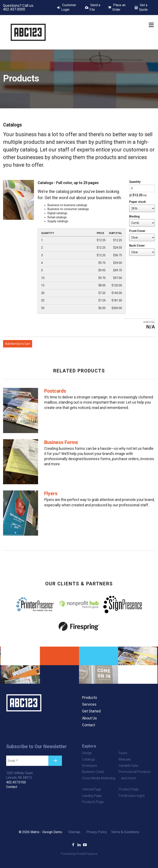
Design (87, 753)
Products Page (93, 802)
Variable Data (128, 766)
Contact (89, 725)
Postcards (55, 391)
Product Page (129, 789)
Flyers (51, 494)
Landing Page (92, 796)
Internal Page (92, 789)
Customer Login (69, 7)
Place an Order (119, 7)
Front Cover (137, 231)
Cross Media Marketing (99, 778)
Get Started (91, 711)
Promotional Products (135, 772)
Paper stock (138, 202)
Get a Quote (143, 7)
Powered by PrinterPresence (79, 854)
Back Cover (137, 246)
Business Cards (93, 772)
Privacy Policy (97, 832)
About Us (89, 718)
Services (89, 704)
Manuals (125, 759)
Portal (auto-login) (132, 796)
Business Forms (61, 442)
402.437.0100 (16, 782)
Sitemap (74, 832)
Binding (134, 216)
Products (90, 697)
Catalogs (89, 759)
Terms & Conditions (125, 832)
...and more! (127, 778)
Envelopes (90, 766)
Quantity (135, 182)
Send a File (95, 7)
